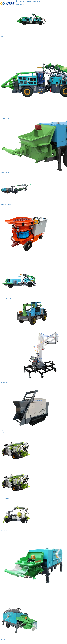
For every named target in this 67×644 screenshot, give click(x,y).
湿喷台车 (21, 2)
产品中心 (18, 1)
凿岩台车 (25, 2)
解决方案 (39, 2)
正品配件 (35, 2)
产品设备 (18, 2)
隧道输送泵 (3, 640)
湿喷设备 (3, 433)
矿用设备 (28, 2)
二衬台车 (32, 2)
